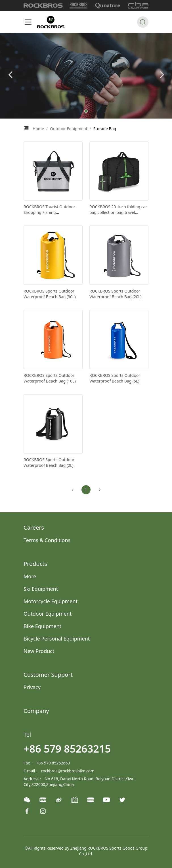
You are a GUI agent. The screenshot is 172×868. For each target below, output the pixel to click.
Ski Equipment (41, 589)
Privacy (32, 687)
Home (38, 129)
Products (35, 564)
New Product (39, 651)
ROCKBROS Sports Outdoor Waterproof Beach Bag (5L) (115, 378)
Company (36, 711)
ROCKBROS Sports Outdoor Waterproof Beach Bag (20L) (116, 294)
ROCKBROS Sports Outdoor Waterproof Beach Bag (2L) (49, 462)
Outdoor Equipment (69, 129)
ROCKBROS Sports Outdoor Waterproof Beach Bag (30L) (50, 294)
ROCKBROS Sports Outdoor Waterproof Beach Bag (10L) (50, 378)
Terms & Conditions (47, 540)
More (30, 576)
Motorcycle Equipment (51, 601)
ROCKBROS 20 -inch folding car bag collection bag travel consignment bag (118, 212)
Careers (34, 528)
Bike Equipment (42, 626)
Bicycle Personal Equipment (57, 639)
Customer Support (48, 675)
